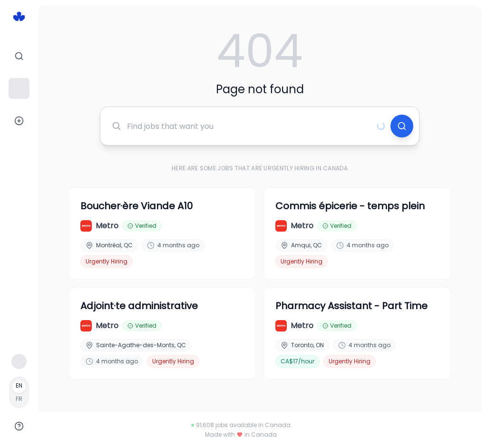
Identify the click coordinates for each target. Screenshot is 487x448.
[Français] (19, 392)
